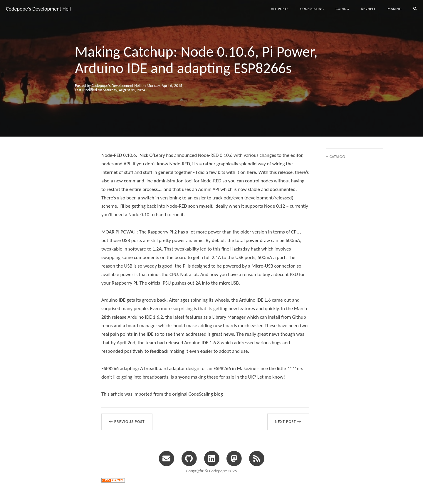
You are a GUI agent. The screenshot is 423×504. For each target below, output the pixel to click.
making (395, 9)
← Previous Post (127, 422)
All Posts (280, 9)
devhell (368, 9)
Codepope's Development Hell (38, 9)
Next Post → (288, 422)
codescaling (312, 9)
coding (343, 9)
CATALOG (337, 157)
